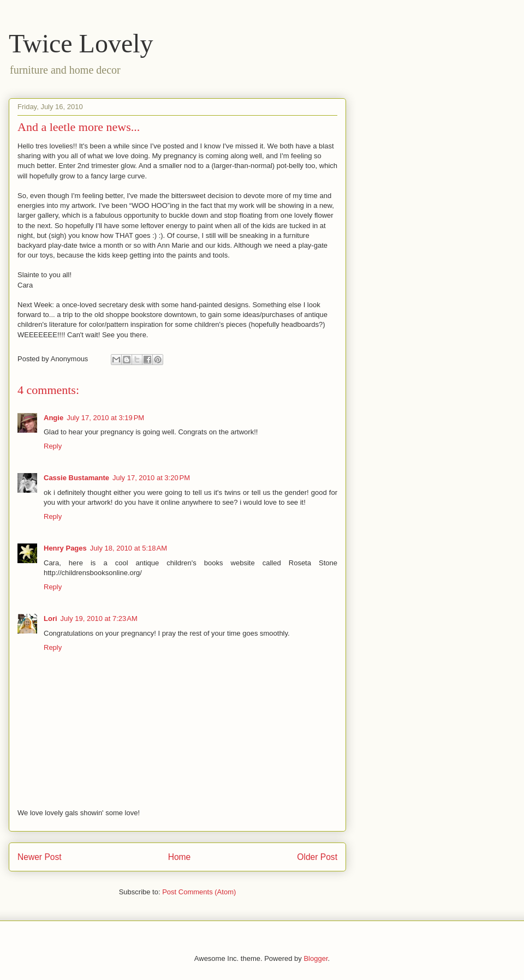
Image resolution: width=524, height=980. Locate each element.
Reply (53, 446)
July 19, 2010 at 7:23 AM (99, 619)
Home (180, 857)
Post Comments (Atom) (199, 892)
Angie (53, 418)
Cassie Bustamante (76, 478)
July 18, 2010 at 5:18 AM (129, 548)
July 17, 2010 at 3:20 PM (151, 478)
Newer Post (40, 857)
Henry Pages (65, 548)
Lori (50, 619)
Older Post (317, 857)
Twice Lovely (81, 43)
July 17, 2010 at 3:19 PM (105, 418)
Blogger (315, 958)
